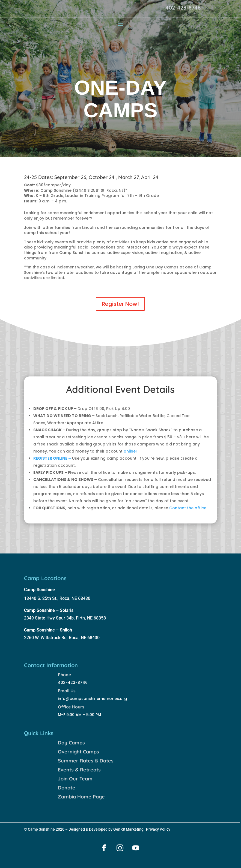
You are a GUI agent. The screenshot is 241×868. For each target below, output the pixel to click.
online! (130, 451)
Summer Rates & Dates (86, 761)
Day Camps (71, 743)
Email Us (67, 691)
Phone (64, 675)
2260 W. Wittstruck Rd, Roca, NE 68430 (62, 638)
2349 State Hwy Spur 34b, (50, 618)
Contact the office (188, 508)
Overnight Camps (78, 752)
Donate (67, 788)
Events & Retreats (79, 770)
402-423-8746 (183, 8)
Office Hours (71, 707)
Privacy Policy (158, 829)
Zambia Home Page (81, 797)
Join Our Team (75, 779)
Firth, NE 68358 (91, 618)
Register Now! (120, 304)
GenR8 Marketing (128, 829)
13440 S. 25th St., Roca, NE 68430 (57, 598)
